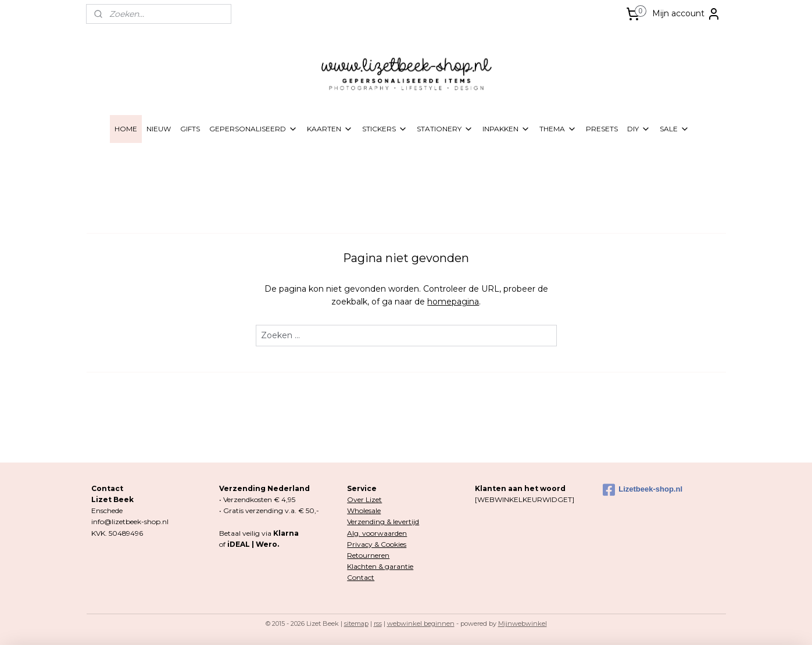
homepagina (453, 302)
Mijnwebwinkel (523, 623)
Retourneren (368, 555)
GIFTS (190, 129)
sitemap (356, 623)
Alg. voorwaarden (377, 533)
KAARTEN (330, 129)
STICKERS (385, 129)
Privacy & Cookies (377, 544)
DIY (639, 129)
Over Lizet (364, 499)
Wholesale (364, 510)
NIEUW (159, 129)
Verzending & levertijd (383, 522)
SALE (675, 129)
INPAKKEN (506, 129)
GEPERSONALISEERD (253, 129)
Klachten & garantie (380, 566)
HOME (126, 129)
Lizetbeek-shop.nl (643, 490)
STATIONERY (445, 129)
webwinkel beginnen (421, 623)
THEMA (558, 129)
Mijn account (686, 14)
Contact (361, 577)
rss (378, 623)
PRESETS (602, 129)
